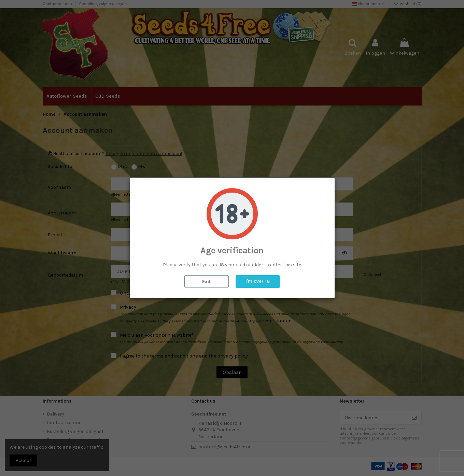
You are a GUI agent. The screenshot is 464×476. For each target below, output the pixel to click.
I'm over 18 (258, 281)
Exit (206, 282)
